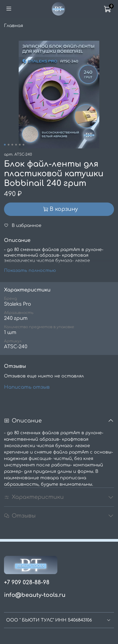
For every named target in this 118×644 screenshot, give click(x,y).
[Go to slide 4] (16, 145)
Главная (13, 26)
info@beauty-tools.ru (35, 595)
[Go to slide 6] (23, 145)
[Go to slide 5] (20, 145)
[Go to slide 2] (9, 145)
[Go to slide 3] (12, 145)
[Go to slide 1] (5, 145)
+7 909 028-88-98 (27, 583)
